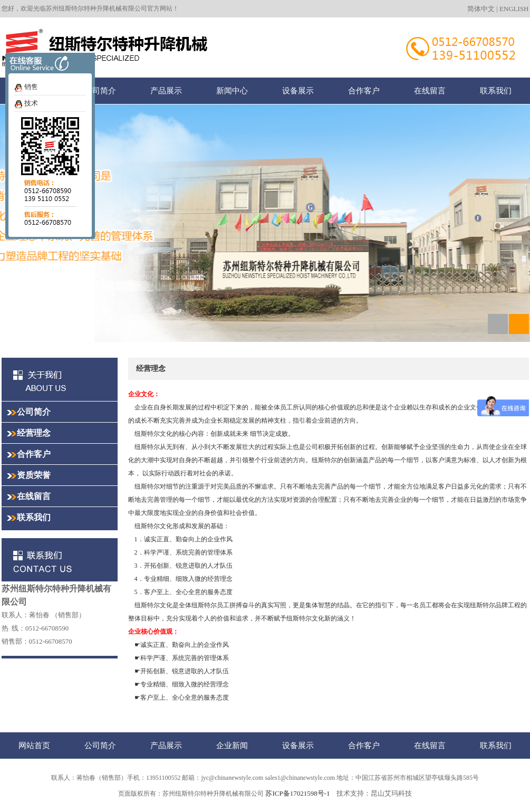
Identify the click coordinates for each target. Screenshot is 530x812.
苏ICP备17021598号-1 (297, 793)
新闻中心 (232, 90)
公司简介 (100, 90)
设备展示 (298, 90)
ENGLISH (514, 9)
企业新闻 (232, 745)
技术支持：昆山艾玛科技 (374, 793)
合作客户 (364, 90)
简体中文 (481, 9)
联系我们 (496, 90)
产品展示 (166, 90)
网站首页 (34, 90)
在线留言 (430, 90)
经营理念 (34, 433)
